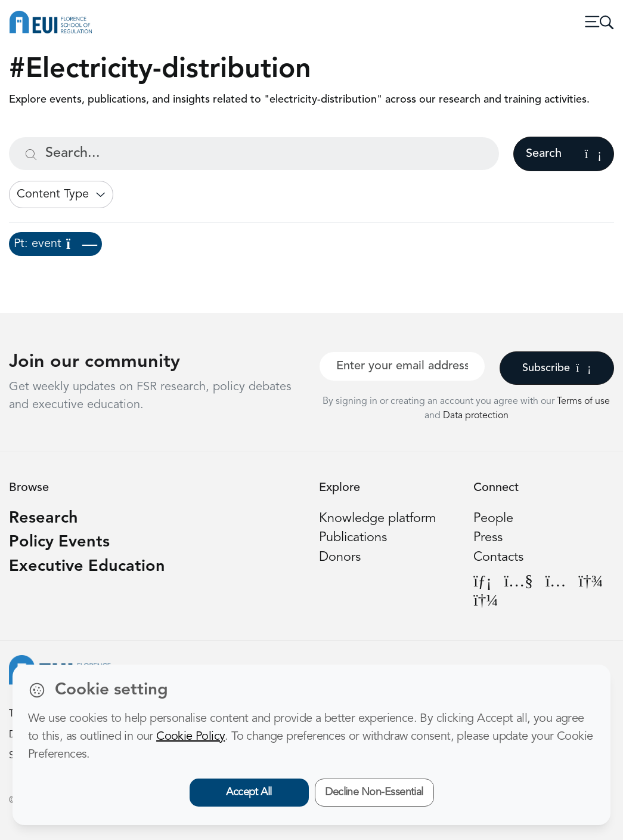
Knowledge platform (378, 519)
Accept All (249, 792)
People (493, 519)
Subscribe (557, 368)
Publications (353, 538)
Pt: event (55, 244)
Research (44, 519)
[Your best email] (402, 366)
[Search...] (254, 154)
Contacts (498, 558)
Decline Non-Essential (374, 792)
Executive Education (87, 567)
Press (488, 538)
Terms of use (583, 402)
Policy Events (59, 543)
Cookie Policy (190, 737)
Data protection (476, 416)
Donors (340, 558)
